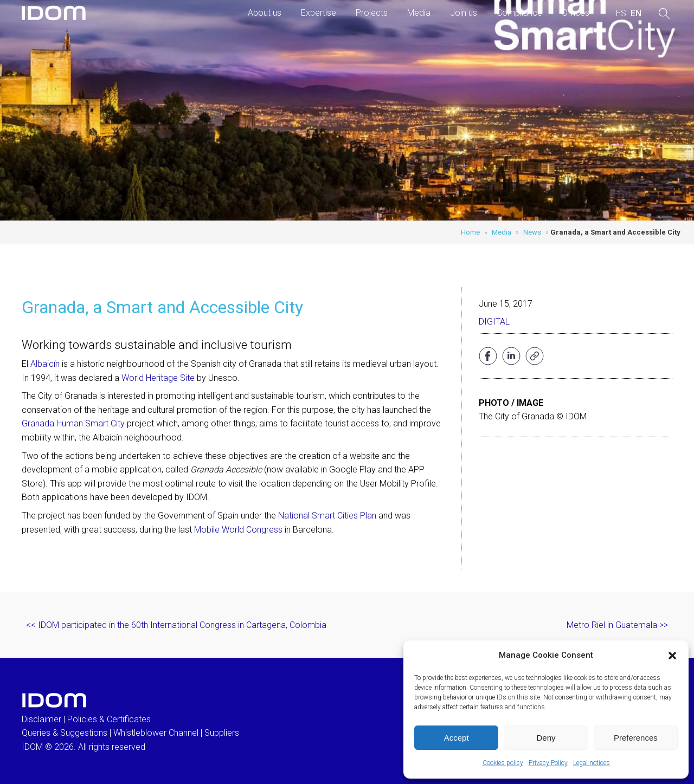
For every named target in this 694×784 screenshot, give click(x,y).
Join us (464, 13)
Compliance (519, 13)
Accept (457, 738)
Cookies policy (503, 763)
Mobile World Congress (238, 530)
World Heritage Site (158, 378)
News (532, 232)
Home (470, 232)
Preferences (636, 738)
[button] (672, 656)
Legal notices (592, 763)
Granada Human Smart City (73, 423)
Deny (546, 738)
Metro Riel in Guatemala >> (617, 625)
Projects (372, 13)
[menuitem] (621, 14)
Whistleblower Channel (156, 733)
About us (265, 13)
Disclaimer (41, 719)
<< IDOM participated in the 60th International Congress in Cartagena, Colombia (176, 625)
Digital (494, 322)
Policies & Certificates (109, 719)
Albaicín (45, 364)
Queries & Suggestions (65, 733)
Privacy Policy (548, 763)
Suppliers (222, 733)
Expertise (319, 13)
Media (419, 13)
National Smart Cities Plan (327, 516)
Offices (576, 13)
